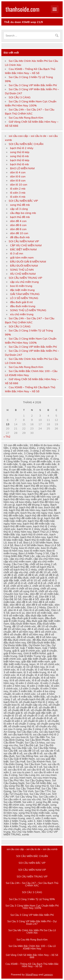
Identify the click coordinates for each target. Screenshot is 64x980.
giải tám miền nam (22, 257)
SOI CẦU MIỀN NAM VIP (24, 241)
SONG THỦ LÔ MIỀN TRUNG (28, 310)
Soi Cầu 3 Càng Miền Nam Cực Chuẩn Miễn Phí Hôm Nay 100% (32, 907)
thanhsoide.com (22, 9)
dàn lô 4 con (18, 172)
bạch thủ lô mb (19, 164)
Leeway (48, 975)
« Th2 (7, 437)
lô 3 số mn (17, 253)
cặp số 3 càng (19, 209)
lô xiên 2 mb (18, 189)
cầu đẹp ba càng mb (23, 213)
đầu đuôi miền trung (23, 306)
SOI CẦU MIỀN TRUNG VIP (25, 278)
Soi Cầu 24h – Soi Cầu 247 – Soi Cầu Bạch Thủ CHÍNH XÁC (32, 884)
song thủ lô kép (20, 152)
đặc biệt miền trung (22, 290)
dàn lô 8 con (18, 180)
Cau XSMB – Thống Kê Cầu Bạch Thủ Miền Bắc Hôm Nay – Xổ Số (32, 965)
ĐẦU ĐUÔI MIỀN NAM (24, 266)
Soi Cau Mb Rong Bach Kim (26, 118)
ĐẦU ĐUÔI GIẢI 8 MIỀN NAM (28, 262)
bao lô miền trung (21, 286)
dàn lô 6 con (18, 176)
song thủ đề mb (20, 205)
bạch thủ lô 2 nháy (22, 148)
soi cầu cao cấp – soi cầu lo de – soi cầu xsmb (32, 849)
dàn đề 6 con (18, 225)
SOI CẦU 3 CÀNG (20, 97)
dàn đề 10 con (19, 233)
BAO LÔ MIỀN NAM (22, 168)
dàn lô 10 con (19, 184)
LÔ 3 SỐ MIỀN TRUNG (24, 298)
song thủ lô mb (19, 156)
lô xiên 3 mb (18, 193)
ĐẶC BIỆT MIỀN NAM (23, 249)
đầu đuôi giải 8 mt (21, 302)
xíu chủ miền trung (22, 314)
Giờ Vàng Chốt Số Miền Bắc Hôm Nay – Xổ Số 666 (32, 956)
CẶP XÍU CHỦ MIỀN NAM (26, 245)
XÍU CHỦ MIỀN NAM (23, 274)
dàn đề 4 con (18, 221)
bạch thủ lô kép (20, 160)
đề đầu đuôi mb (20, 237)
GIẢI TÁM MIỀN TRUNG (25, 294)
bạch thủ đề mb (20, 217)
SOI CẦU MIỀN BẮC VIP (23, 201)
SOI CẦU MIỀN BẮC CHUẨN (26, 144)
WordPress (32, 975)
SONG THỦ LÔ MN (22, 270)
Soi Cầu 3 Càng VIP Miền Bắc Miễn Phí (33, 85)
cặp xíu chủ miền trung (24, 282)
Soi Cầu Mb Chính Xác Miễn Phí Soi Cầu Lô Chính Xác (32, 932)
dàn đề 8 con (18, 229)
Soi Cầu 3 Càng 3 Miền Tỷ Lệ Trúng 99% (32, 899)
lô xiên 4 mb (18, 197)
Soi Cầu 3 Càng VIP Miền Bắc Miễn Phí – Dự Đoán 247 (32, 923)
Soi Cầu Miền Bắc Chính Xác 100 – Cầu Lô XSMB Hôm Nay (32, 947)
